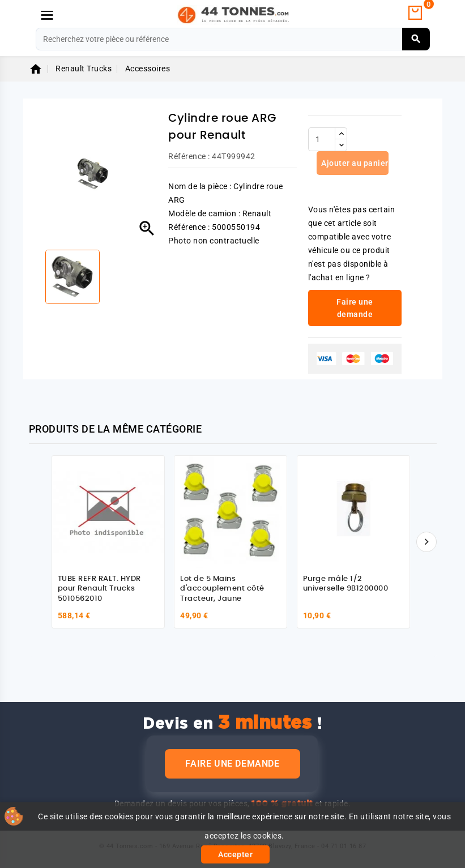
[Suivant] (426, 542)
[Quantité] (322, 139)
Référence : (189, 156)
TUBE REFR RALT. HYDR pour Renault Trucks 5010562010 (99, 589)
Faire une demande (232, 764)
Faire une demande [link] (355, 308)
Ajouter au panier (354, 163)
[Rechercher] (233, 39)
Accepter (235, 854)
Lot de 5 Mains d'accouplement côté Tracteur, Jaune (222, 589)
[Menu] (47, 15)
